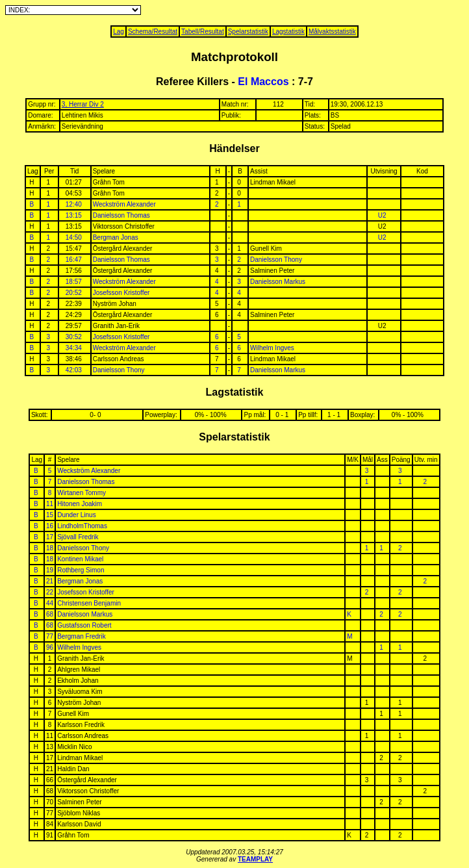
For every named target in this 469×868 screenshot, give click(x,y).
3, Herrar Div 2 (83, 104)
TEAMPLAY (255, 859)
